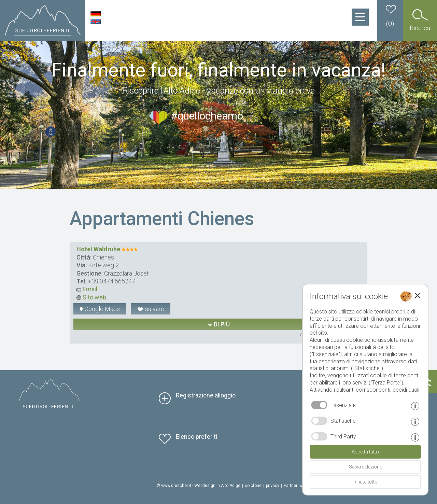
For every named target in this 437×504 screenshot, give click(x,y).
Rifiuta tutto (365, 482)
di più (219, 324)
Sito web (91, 297)
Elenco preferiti (196, 437)
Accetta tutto (365, 452)
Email (87, 289)
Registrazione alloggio (206, 395)
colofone (253, 486)
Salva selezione (365, 467)
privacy (273, 486)
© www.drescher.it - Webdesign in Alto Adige (199, 486)
